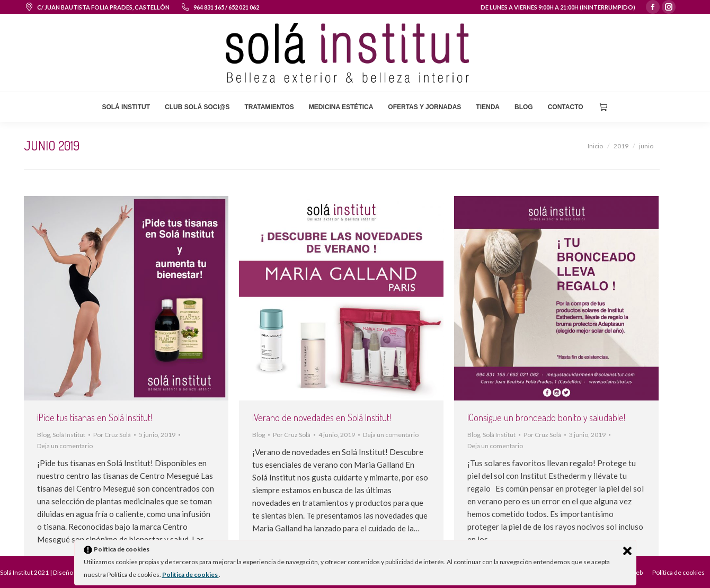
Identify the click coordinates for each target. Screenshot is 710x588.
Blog (43, 435)
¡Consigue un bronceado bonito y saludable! (546, 417)
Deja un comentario (65, 446)
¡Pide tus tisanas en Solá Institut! (95, 417)
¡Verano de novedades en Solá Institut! (322, 417)
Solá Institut (69, 435)
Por (112, 435)
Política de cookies (190, 574)
